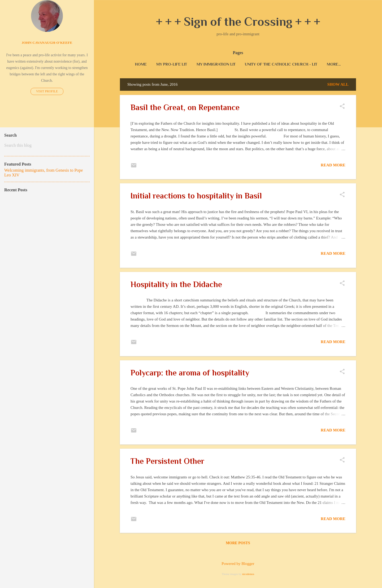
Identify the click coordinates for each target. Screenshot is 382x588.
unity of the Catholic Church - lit (281, 64)
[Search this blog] (47, 145)
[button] (342, 108)
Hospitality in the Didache (176, 286)
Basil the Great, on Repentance (185, 109)
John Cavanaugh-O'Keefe (47, 43)
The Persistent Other (167, 462)
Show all (338, 85)
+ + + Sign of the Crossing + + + (238, 22)
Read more (333, 166)
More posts (238, 544)
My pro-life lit (172, 64)
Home (141, 64)
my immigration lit (216, 64)
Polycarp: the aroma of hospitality (190, 374)
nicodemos (248, 574)
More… (334, 64)
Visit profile (47, 91)
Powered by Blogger (238, 564)
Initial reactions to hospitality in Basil (196, 197)
